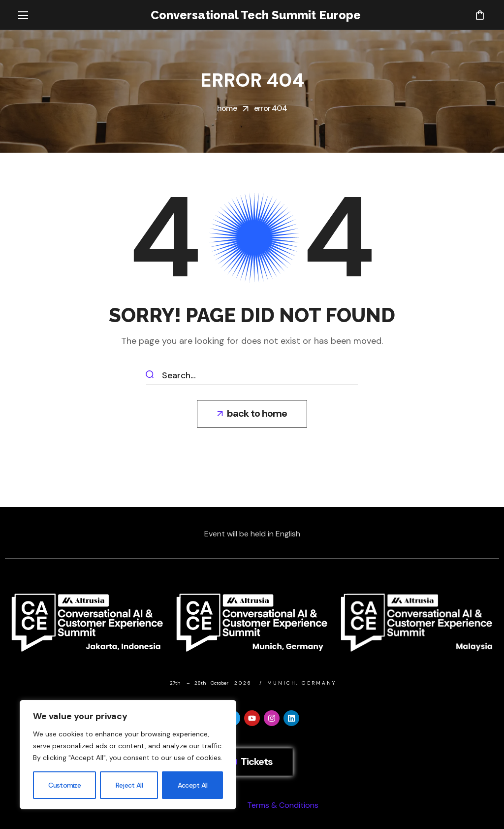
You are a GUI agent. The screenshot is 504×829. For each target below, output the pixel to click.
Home (227, 108)
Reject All (129, 785)
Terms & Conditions (283, 805)
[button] (480, 15)
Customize (64, 785)
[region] (128, 755)
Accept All (193, 785)
